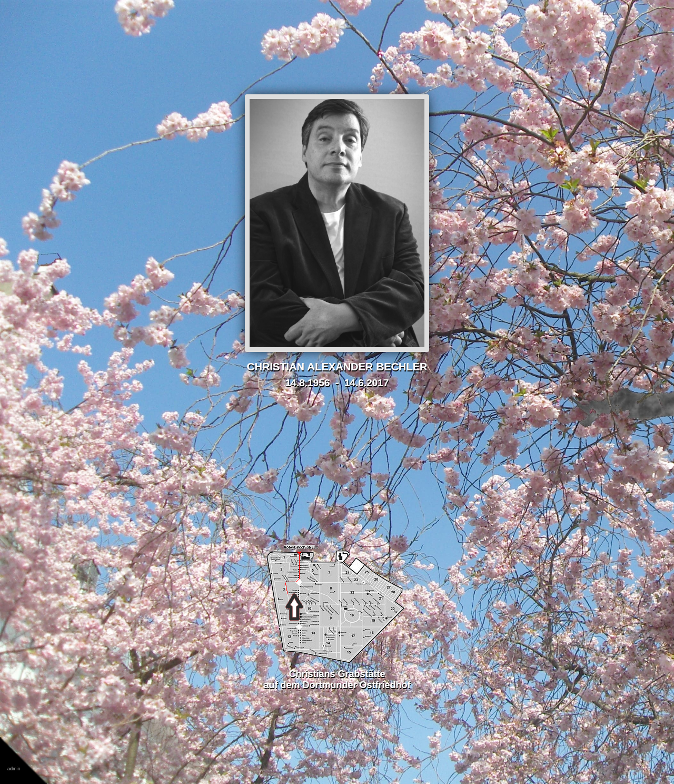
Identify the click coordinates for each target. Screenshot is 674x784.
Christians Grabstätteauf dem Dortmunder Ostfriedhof (337, 674)
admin (14, 769)
